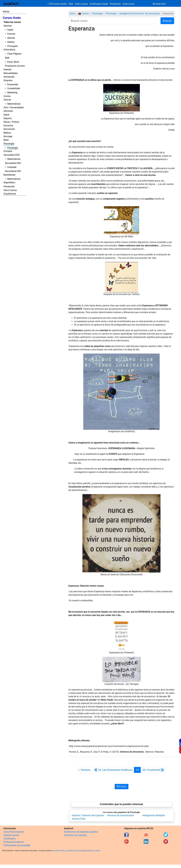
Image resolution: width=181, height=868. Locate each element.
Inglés (10, 30)
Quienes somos (11, 835)
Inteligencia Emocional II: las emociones (139, 13)
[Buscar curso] (112, 21)
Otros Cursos (10, 190)
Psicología (9, 144)
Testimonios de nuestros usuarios (81, 832)
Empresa (8, 80)
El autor (122, 786)
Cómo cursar (81, 4)
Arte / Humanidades (14, 107)
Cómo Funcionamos (14, 832)
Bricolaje (8, 136)
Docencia (8, 126)
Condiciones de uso (60, 851)
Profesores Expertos (14, 842)
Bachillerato (9, 175)
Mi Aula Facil (159, 4)
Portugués (12, 46)
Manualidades (11, 73)
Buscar (167, 21)
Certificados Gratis (99, 4)
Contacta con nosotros (75, 835)
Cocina (7, 96)
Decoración (9, 129)
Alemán (11, 38)
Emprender (13, 84)
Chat (71, 4)
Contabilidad (14, 88)
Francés (11, 34)
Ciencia (7, 100)
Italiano (11, 42)
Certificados (10, 839)
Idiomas (8, 26)
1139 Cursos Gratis (57, 4)
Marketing (12, 93)
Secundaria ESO (12, 155)
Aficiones (8, 111)
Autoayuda (9, 77)
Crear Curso (128, 4)
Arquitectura (10, 194)
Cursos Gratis (12, 18)
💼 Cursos (84, 13)
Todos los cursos (12, 22)
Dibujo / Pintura (11, 122)
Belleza (7, 133)
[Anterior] (113, 770)
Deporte (8, 118)
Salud (6, 115)
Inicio (6, 12)
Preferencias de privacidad (17, 845)
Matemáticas (14, 104)
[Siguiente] (153, 770)
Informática (9, 50)
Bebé (6, 140)
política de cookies (93, 851)
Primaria (8, 151)
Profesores (115, 4)
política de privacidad (76, 851)
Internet (7, 70)
